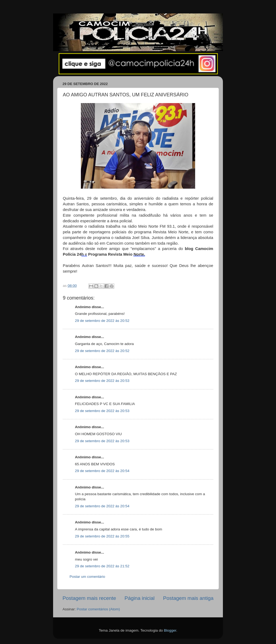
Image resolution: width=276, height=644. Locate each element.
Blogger (170, 630)
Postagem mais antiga (188, 598)
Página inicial (139, 598)
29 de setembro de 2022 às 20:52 (102, 321)
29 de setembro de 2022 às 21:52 (102, 566)
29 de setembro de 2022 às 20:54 (102, 471)
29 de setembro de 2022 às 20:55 (102, 536)
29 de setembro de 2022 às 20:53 (102, 381)
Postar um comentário (87, 577)
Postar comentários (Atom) (99, 609)
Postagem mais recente (89, 598)
